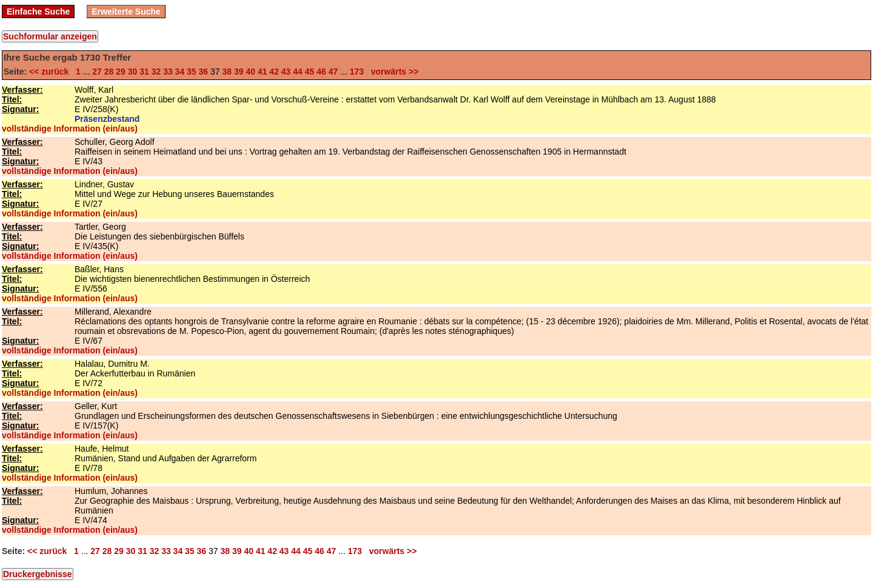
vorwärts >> (392, 72)
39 (239, 72)
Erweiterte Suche (126, 12)
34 (180, 72)
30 (133, 72)
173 (357, 72)
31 (144, 72)
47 (333, 72)
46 (321, 72)
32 (156, 72)
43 (286, 72)
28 (109, 72)
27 (97, 72)
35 (192, 72)
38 (227, 72)
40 (250, 72)
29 (121, 72)
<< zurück (51, 72)
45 (310, 72)
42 (274, 72)
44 (298, 72)
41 (263, 72)
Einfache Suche (38, 12)
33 (168, 72)
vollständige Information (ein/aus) (70, 129)
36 (204, 72)
